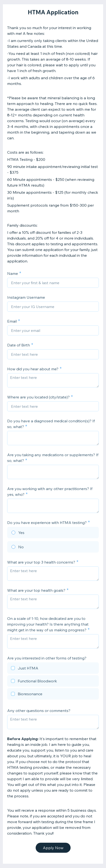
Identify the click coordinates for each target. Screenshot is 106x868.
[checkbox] (53, 669)
